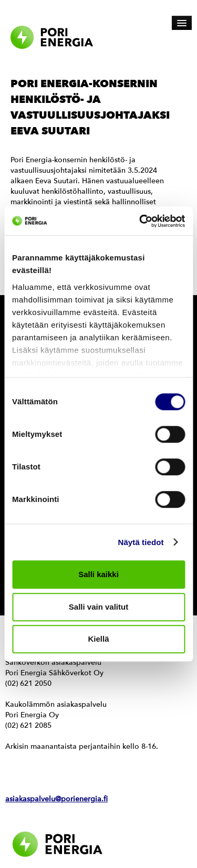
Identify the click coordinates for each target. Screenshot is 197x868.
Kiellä (98, 639)
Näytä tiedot (141, 542)
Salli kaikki (98, 574)
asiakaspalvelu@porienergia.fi (56, 799)
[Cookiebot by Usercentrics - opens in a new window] (140, 221)
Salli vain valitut (98, 607)
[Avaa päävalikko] (182, 23)
